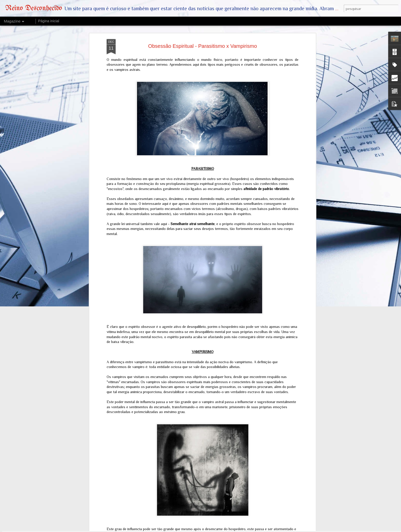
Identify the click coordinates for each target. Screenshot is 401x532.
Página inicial (49, 21)
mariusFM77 (221, 529)
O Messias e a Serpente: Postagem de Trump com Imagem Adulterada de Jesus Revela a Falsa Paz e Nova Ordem (195, 415)
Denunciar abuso (270, 529)
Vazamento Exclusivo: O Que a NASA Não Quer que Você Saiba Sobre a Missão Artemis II (197, 470)
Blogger (253, 529)
